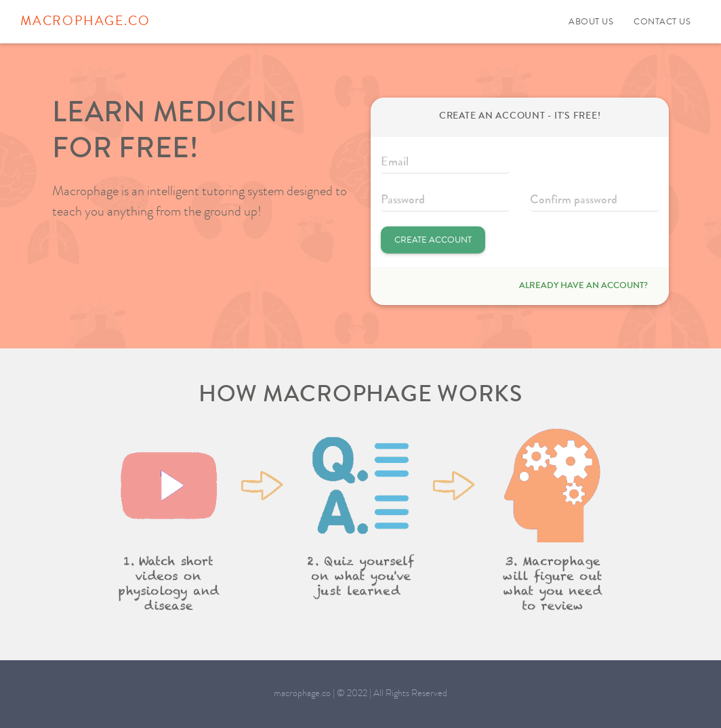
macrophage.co (85, 22)
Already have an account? (583, 286)
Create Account (433, 241)
